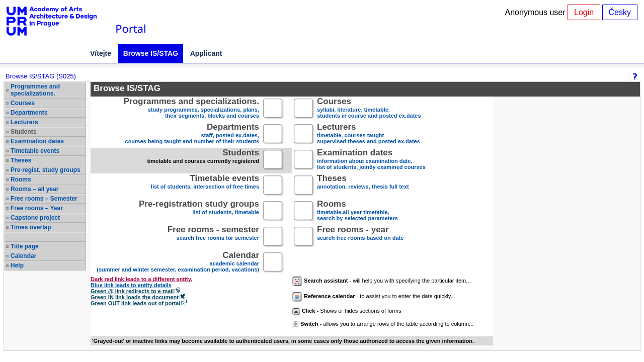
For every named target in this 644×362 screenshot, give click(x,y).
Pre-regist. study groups (46, 170)
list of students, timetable (199, 211)
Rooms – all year (34, 189)
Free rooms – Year (37, 208)
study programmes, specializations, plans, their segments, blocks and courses (191, 109)
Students (23, 132)
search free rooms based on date (360, 237)
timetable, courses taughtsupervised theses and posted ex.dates (369, 134)
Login (584, 12)
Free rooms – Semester (44, 199)
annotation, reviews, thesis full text (363, 186)
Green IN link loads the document (135, 297)
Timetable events (35, 151)
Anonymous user (537, 12)
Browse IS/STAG (151, 53)
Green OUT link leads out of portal (135, 303)
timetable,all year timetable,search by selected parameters (357, 211)
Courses (23, 103)
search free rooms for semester (213, 237)
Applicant (206, 53)
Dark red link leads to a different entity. (141, 279)
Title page (25, 246)
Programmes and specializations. (35, 90)
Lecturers (24, 122)
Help (17, 265)
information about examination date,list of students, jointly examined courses (371, 160)
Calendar (23, 256)
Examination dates (37, 141)
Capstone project (35, 218)
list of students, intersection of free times (205, 186)
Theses (21, 160)
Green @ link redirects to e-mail (132, 291)
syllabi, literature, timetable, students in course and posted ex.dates (369, 109)
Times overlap (31, 227)
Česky (620, 12)
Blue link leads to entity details (131, 285)
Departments (29, 113)
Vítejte (101, 53)
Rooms (21, 179)
